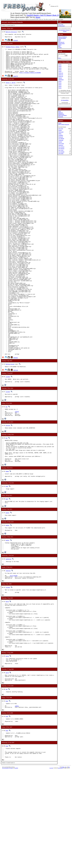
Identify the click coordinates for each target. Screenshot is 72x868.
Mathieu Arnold (10, 428)
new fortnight (61, 152)
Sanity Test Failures (63, 115)
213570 (17, 478)
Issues (60, 40)
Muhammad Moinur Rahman (12, 48)
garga (7, 681)
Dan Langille (60, 865)
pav (7, 780)
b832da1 (16, 422)
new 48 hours (61, 149)
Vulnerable (61, 140)
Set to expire (61, 144)
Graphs (60, 123)
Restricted (61, 137)
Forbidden (61, 135)
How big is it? (61, 42)
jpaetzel (8, 648)
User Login (61, 24)
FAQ (59, 41)
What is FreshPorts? (63, 37)
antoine (8, 493)
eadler (7, 587)
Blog (59, 46)
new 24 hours (61, 147)
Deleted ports (61, 114)
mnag (7, 793)
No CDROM (61, 139)
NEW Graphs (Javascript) (64, 124)
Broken (60, 130)
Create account (62, 26)
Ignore (60, 134)
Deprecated (61, 132)
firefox (60, 65)
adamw (7, 544)
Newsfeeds (61, 117)
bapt (7, 572)
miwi (7, 559)
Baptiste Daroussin (11, 32)
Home (60, 111)
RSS (69, 864)
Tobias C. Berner (11, 89)
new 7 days (61, 150)
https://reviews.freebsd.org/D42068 (30, 79)
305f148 (16, 434)
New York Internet (62, 30)
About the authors (62, 38)
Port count (61, 129)
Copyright (51, 865)
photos (38, 17)
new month (61, 153)
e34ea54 (16, 41)
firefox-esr (61, 73)
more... (60, 58)
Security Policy (62, 43)
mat (7, 472)
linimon (8, 441)
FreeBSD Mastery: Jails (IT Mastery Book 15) (43, 15)
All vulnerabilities (65, 100)
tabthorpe (8, 635)
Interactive (61, 145)
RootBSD (65, 31)
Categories (61, 113)
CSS (65, 864)
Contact (60, 47)
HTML (63, 864)
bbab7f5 (16, 82)
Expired (60, 142)
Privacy (60, 45)
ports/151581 (14, 653)
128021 (17, 798)
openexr (60, 78)
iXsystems (67, 30)
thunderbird (61, 80)
